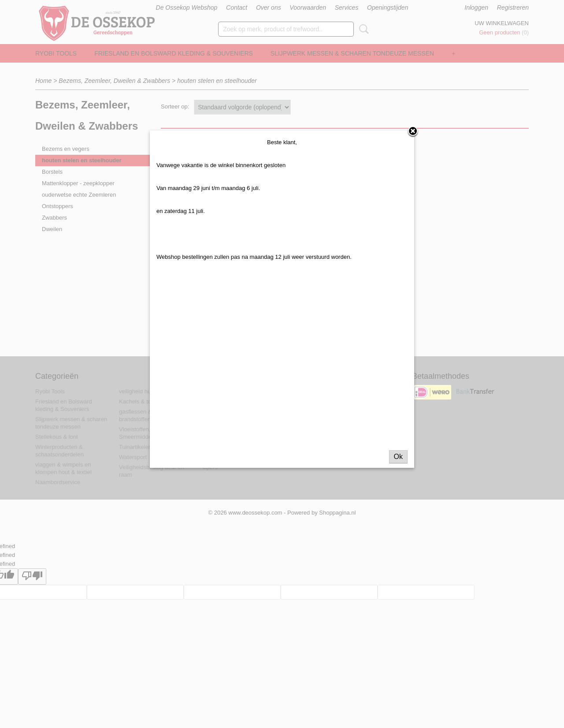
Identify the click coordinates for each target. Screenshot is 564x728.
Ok (398, 465)
